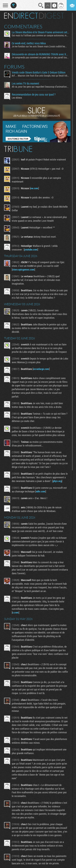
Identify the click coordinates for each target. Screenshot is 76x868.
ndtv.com (41, 491)
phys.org (57, 481)
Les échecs (17, 98)
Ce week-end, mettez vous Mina (29, 43)
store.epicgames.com (23, 269)
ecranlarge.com (41, 369)
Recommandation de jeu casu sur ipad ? (34, 95)
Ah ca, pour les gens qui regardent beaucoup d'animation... (40, 87)
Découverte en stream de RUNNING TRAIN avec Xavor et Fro (40, 54)
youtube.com (31, 249)
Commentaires (23, 27)
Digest (52, 16)
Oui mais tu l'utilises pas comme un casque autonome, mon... (40, 35)
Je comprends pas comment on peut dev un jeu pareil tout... (40, 57)
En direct (21, 16)
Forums (14, 67)
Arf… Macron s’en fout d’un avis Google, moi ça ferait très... (40, 76)
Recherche (41, 6)
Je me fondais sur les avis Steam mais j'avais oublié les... (39, 46)
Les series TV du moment (25, 83)
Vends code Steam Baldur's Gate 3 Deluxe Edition (39, 72)
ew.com (34, 188)
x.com (16, 612)
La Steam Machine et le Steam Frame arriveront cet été (40, 32)
